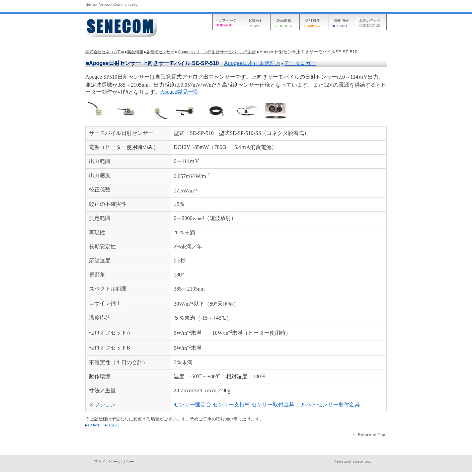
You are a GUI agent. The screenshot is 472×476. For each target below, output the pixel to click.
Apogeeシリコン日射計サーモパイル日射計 (217, 52)
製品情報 (135, 52)
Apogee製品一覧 (179, 92)
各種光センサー (160, 52)
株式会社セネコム (122, 26)
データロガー (300, 63)
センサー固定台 (192, 405)
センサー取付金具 (273, 405)
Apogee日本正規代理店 (252, 63)
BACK (113, 425)
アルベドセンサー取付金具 (328, 405)
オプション (102, 405)
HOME (94, 425)
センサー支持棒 (231, 405)
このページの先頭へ (369, 435)
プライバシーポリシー (114, 462)
